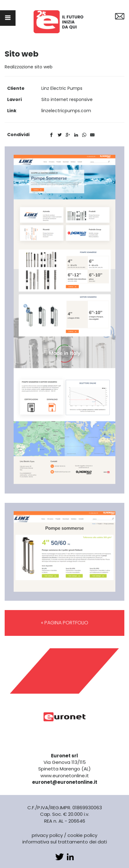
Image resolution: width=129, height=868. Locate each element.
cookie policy (82, 835)
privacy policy (47, 835)
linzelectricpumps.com (66, 111)
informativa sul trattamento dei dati (65, 842)
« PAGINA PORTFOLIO (65, 623)
